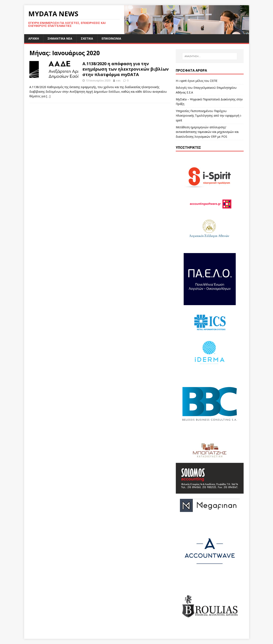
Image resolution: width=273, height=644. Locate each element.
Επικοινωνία (111, 38)
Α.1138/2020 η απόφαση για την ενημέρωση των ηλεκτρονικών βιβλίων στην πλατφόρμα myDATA (126, 69)
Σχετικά (87, 38)
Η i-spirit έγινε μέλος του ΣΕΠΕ (197, 81)
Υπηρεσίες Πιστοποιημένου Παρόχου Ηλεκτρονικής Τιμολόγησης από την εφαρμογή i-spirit (209, 116)
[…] (48, 96)
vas (118, 80)
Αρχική (34, 38)
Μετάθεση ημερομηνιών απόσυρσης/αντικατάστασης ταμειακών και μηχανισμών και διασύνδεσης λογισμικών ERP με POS (207, 132)
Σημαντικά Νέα (60, 38)
